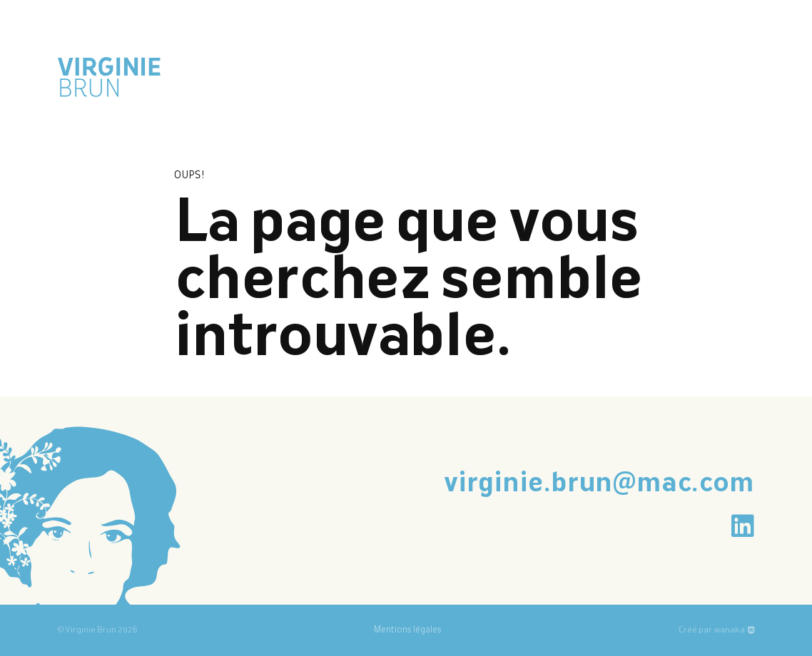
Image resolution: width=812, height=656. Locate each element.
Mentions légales (408, 630)
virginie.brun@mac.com (599, 484)
